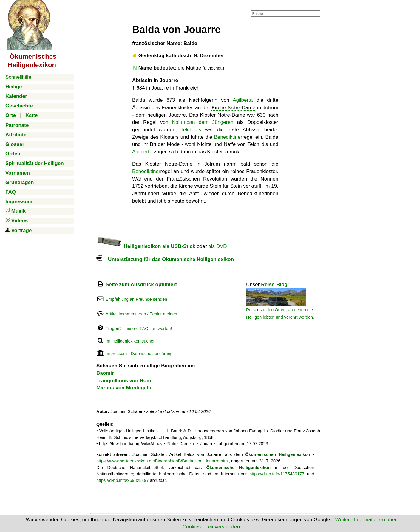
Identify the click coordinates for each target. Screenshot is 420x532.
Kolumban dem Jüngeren (203, 122)
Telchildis (191, 130)
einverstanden (224, 527)
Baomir (105, 373)
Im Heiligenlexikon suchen (131, 341)
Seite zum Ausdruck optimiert (141, 284)
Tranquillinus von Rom (124, 381)
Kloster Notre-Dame (169, 164)
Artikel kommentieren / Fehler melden (141, 314)
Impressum (116, 354)
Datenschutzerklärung (152, 354)
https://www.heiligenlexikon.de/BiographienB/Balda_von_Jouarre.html (163, 461)
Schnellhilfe (18, 77)
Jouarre (160, 88)
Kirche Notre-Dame (233, 108)
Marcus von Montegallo (125, 388)
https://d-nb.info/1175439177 (277, 474)
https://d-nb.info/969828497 (123, 480)
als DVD (217, 246)
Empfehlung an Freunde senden (136, 299)
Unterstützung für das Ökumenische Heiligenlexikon (165, 259)
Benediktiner (228, 137)
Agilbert (141, 152)
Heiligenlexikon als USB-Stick (146, 246)
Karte (32, 115)
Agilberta (243, 100)
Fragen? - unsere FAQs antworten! (139, 329)
